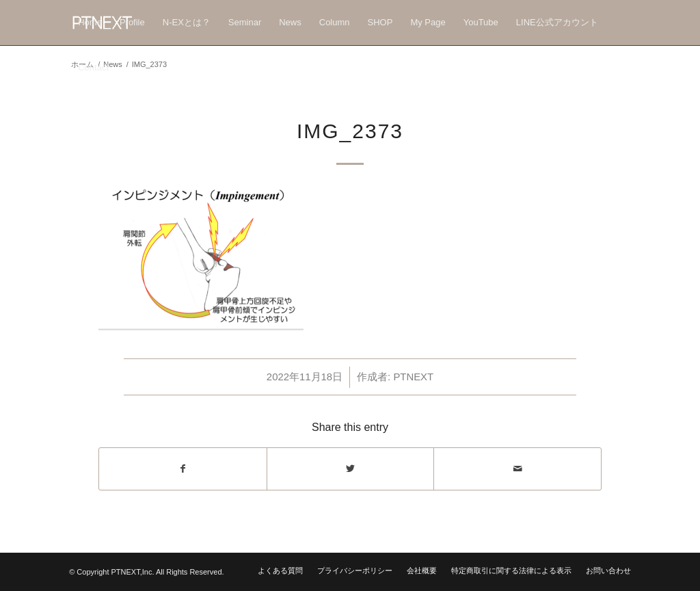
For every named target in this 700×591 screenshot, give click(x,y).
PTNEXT (413, 377)
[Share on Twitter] (351, 469)
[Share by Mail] (517, 469)
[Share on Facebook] (183, 469)
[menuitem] (90, 23)
